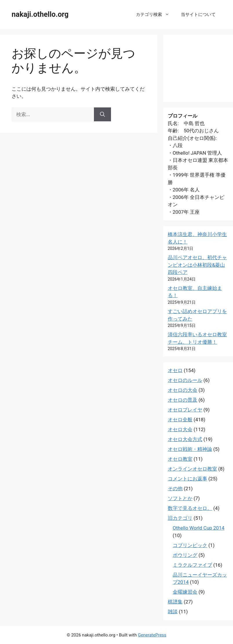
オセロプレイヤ (185, 410)
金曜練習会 (185, 592)
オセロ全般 (180, 420)
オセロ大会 (180, 429)
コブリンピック (190, 545)
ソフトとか (180, 498)
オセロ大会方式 (185, 439)
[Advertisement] (198, 68)
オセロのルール (185, 380)
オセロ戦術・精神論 (190, 449)
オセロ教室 (180, 459)
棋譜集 (175, 602)
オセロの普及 (183, 400)
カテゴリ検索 (155, 14)
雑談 (173, 612)
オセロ (175, 370)
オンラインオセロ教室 (192, 469)
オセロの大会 (183, 390)
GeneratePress (152, 635)
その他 (175, 489)
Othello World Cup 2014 (199, 528)
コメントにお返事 (188, 479)
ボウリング (185, 555)
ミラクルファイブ (192, 565)
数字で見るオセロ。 (190, 508)
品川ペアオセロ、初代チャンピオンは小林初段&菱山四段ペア (197, 265)
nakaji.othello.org (40, 14)
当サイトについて (198, 14)
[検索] (102, 114)
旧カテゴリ (180, 518)
